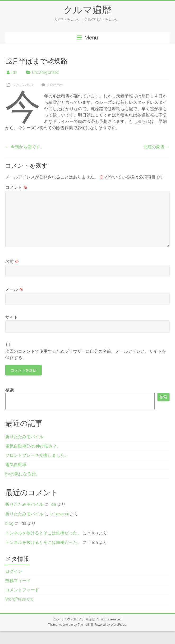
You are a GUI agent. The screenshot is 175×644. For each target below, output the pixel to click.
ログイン (14, 571)
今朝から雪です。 (25, 147)
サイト (12, 317)
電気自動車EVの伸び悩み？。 (33, 446)
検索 (10, 390)
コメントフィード (22, 590)
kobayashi (59, 514)
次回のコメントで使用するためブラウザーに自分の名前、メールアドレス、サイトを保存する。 (86, 354)
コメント (16, 187)
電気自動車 (16, 465)
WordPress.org (19, 599)
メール (14, 289)
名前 (12, 261)
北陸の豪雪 (156, 147)
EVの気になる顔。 (23, 474)
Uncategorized (46, 72)
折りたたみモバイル (24, 437)
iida (14, 72)
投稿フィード (18, 581)
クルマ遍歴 (87, 10)
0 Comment (52, 85)
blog (9, 523)
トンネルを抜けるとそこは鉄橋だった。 (43, 533)
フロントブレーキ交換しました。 (37, 455)
